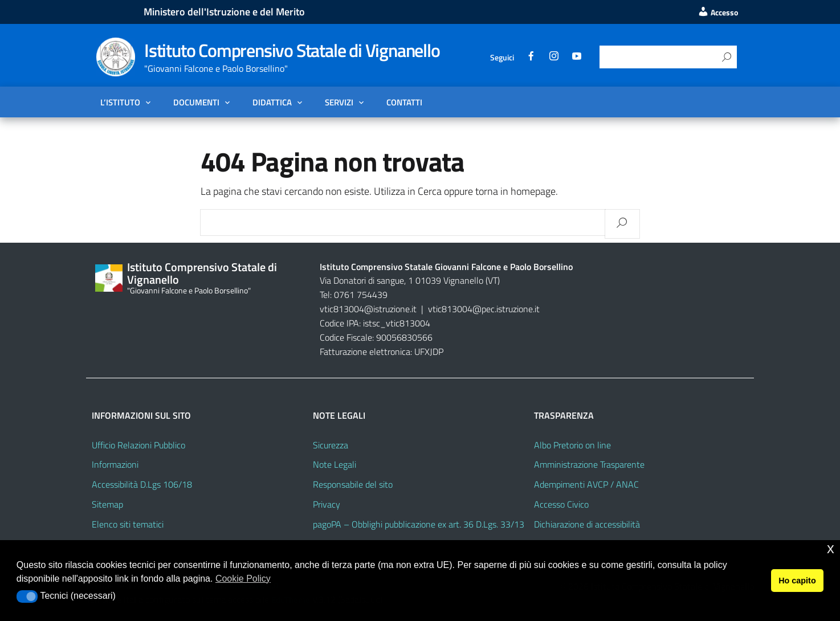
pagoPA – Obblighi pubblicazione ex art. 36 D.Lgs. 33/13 (419, 524)
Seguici (502, 57)
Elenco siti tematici (128, 524)
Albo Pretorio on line (572, 445)
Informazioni (115, 464)
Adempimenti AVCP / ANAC (586, 484)
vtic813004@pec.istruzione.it (484, 309)
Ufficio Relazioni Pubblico (138, 445)
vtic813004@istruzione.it (369, 309)
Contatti (404, 102)
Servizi (339, 102)
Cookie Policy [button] (243, 579)
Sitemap (107, 504)
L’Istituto (120, 102)
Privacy (327, 504)
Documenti (196, 102)
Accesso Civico (561, 504)
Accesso (718, 13)
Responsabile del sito (353, 484)
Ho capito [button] (797, 581)
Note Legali (335, 464)
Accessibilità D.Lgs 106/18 (142, 484)
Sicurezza (331, 445)
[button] (27, 597)
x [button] (831, 548)
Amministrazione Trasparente (589, 464)
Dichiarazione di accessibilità (587, 524)
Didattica (272, 102)
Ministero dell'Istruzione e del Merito (224, 12)
